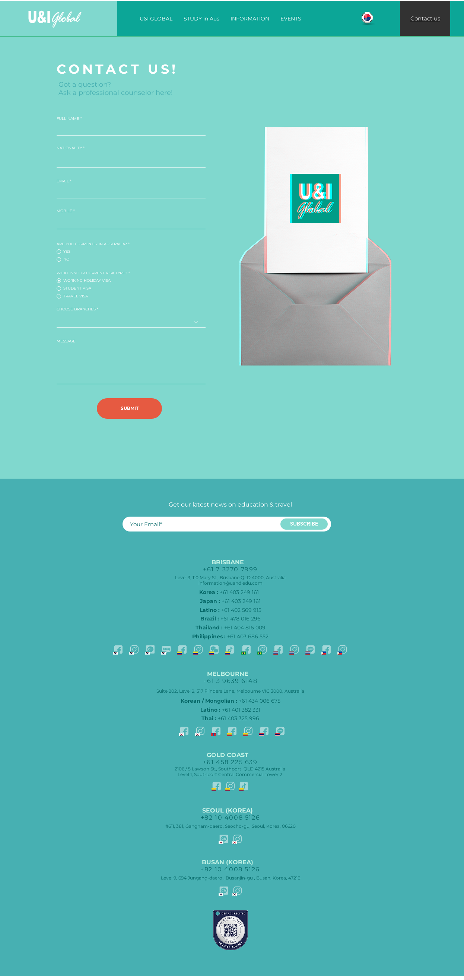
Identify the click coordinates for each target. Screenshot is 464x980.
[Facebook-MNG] (216, 731)
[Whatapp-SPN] (214, 649)
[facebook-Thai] (278, 649)
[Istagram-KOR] (134, 649)
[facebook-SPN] (182, 649)
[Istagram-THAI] (294, 649)
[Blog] (166, 649)
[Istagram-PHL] (342, 649)
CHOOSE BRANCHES (76, 309)
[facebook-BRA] (246, 649)
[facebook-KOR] (118, 649)
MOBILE (64, 211)
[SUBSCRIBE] (304, 524)
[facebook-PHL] (326, 649)
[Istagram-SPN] (198, 649)
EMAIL (63, 181)
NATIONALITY (69, 148)
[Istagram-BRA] (262, 649)
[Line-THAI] (310, 649)
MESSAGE (66, 341)
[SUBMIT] (129, 408)
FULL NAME (68, 119)
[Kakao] (150, 649)
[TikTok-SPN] (230, 649)
